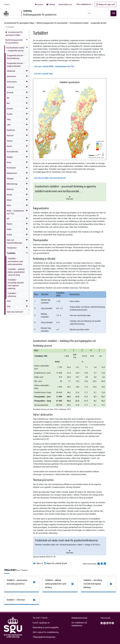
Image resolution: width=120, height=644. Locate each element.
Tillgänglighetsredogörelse (44, 637)
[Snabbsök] (99, 13)
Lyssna (40, 4)
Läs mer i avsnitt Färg (43, 74)
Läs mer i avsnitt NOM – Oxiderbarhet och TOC (54, 66)
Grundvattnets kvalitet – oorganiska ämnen (88, 23)
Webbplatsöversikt (79, 618)
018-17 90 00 (42, 618)
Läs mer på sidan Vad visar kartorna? (50, 178)
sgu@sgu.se (44, 623)
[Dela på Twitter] (105, 564)
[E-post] (99, 564)
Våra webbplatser (84, 4)
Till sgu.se (7, 4)
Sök (113, 13)
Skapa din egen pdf (106, 4)
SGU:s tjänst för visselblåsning (46, 632)
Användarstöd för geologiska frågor (19, 23)
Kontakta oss (66, 4)
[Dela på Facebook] (102, 564)
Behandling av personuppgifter (46, 627)
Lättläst (52, 4)
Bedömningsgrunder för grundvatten (52, 23)
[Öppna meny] (27, 71)
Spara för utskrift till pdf (55, 563)
